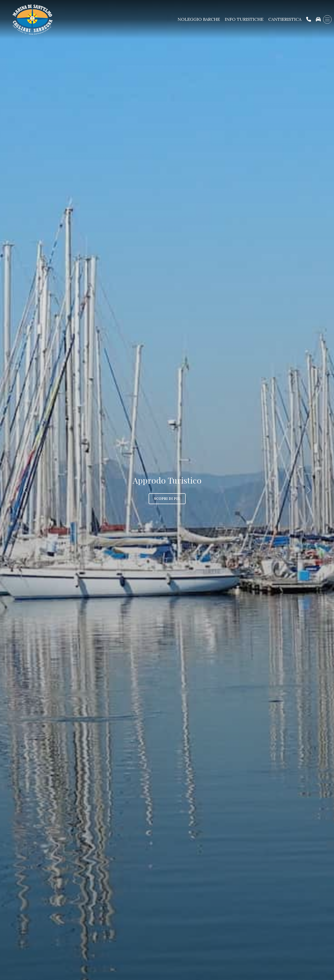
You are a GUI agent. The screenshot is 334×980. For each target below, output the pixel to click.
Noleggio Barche (199, 19)
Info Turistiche (244, 19)
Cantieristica (285, 19)
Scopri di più (167, 499)
